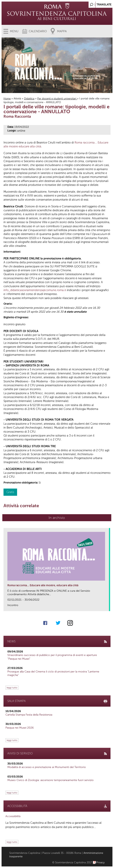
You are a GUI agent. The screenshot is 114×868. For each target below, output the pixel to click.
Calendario (38, 31)
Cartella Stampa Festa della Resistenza (29, 715)
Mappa (62, 31)
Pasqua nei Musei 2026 (20, 728)
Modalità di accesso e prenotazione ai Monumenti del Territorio (47, 767)
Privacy (101, 862)
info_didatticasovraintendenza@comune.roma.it (35, 290)
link (107, 607)
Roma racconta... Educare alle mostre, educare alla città (43, 585)
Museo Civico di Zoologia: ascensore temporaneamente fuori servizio (50, 780)
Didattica (29, 99)
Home (7, 99)
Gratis (10, 492)
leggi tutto (12, 688)
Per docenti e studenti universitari (57, 99)
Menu (14, 31)
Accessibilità (13, 816)
